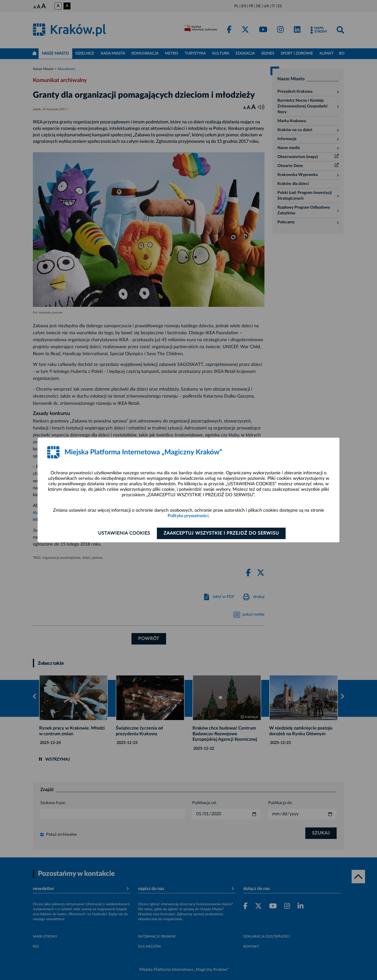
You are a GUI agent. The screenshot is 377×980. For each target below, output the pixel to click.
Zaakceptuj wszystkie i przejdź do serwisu (221, 533)
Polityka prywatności (188, 516)
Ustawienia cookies (124, 533)
